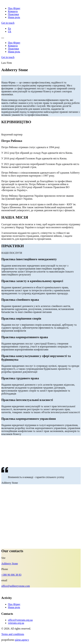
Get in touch (8, 23)
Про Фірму (14, 8)
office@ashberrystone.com (16, 586)
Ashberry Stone (10, 563)
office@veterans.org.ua (20, 620)
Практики (13, 14)
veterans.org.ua (16, 623)
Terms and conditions (13, 634)
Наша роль (14, 17)
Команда (13, 11)
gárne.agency (22, 640)
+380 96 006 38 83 (11, 575)
